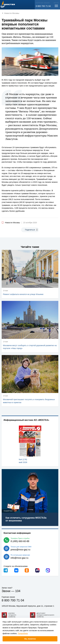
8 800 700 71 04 (43, 6)
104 (18, 591)
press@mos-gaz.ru (20, 550)
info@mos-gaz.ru (19, 558)
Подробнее (23, 633)
